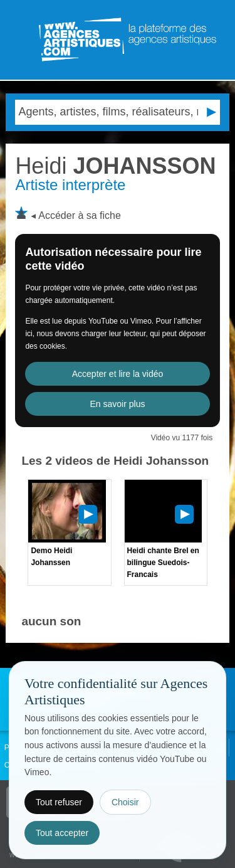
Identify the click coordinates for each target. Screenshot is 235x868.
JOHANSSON (115, 166)
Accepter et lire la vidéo (118, 374)
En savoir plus (118, 404)
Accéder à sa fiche (80, 215)
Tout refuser (59, 802)
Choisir (125, 802)
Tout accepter (62, 833)
